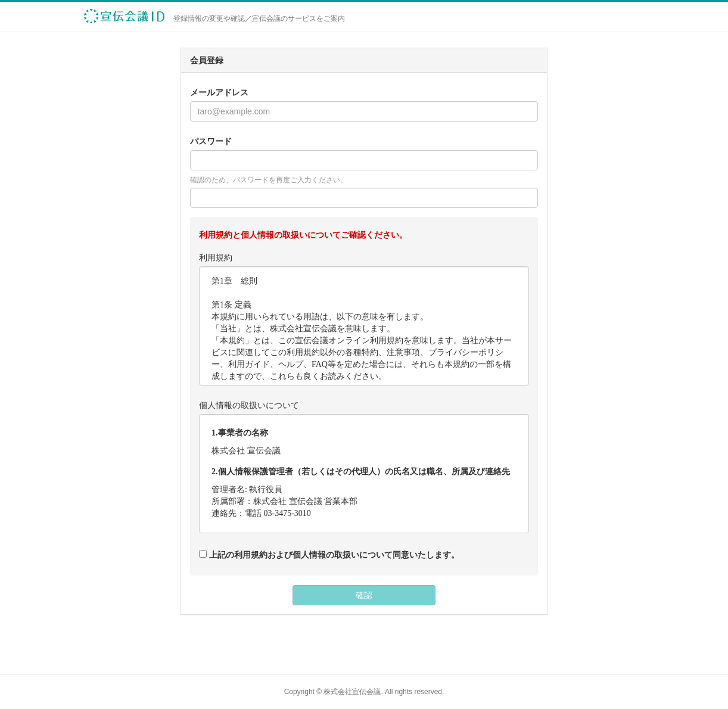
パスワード (211, 141)
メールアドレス (219, 92)
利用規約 (216, 257)
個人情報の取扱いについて (249, 405)
